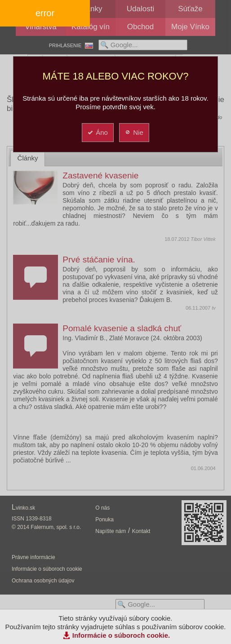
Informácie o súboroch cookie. (121, 635)
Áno (97, 132)
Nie (134, 132)
